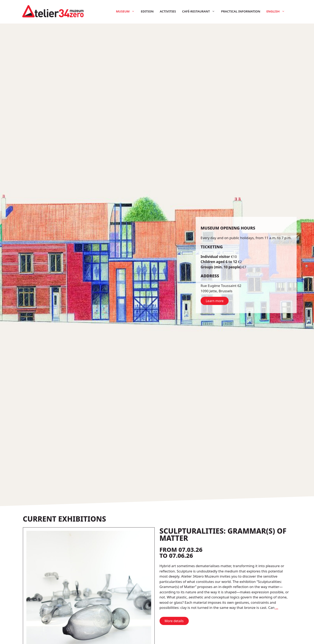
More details (174, 621)
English (277, 11)
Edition (147, 11)
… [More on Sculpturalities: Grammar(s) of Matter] (276, 608)
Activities (168, 11)
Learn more (215, 301)
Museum (127, 11)
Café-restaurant (200, 11)
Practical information (241, 11)
